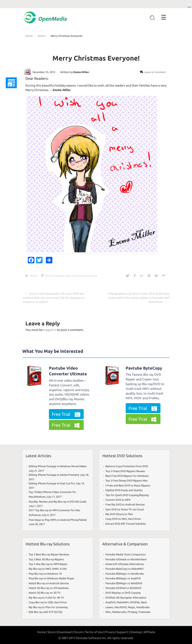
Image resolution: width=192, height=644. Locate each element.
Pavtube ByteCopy (144, 368)
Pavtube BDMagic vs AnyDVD (123, 578)
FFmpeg (132, 612)
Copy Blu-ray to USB (41, 602)
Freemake (145, 612)
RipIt (144, 602)
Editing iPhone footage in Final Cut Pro (52, 483)
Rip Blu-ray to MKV (40, 569)
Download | (65, 632)
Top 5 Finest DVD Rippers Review (125, 471)
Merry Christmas (55, 276)
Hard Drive (134, 519)
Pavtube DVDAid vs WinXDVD (123, 588)
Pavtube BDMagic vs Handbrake (125, 574)
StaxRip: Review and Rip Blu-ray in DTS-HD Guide (58, 502)
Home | (42, 632)
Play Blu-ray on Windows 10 (45, 574)
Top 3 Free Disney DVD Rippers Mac (127, 480)
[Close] (189, 4)
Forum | (79, 632)
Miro (108, 612)
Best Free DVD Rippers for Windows (127, 476)
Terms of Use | (95, 632)
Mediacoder (119, 612)
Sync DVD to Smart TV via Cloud (125, 509)
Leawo (109, 607)
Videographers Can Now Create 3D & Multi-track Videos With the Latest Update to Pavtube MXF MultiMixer (139, 298)
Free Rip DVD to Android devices (125, 504)
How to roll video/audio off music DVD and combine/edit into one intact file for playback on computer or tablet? (54, 298)
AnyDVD (110, 602)
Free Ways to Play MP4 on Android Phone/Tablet (58, 520)
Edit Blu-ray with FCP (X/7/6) (45, 612)
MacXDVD (121, 607)
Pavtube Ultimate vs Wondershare (126, 559)
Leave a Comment (155, 72)
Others (42, 36)
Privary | (110, 632)
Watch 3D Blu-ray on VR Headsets (49, 588)
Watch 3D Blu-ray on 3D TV (45, 593)
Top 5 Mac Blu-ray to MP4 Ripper (48, 564)
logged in (50, 330)
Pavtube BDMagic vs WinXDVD (124, 583)
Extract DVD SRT (115, 524)
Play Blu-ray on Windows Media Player (51, 578)
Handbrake (143, 607)
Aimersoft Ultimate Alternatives (125, 564)
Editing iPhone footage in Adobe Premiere (54, 475)
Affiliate (149, 632)
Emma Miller (81, 72)
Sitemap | (137, 632)
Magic (132, 607)
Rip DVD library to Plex (119, 514)
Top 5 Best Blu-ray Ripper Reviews (49, 554)
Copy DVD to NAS (116, 519)
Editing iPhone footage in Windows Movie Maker (58, 466)
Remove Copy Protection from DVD (127, 466)
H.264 (63, 569)
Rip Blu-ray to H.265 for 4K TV (46, 598)
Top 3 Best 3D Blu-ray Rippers (46, 559)
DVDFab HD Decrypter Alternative (126, 598)
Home (29, 36)
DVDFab (135, 602)
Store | (52, 632)
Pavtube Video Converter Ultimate (68, 371)
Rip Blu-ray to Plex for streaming (48, 607)
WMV (55, 569)
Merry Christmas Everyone (81, 276)
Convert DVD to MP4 (118, 500)
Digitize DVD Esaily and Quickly (124, 490)
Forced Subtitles (136, 524)
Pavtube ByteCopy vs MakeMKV (125, 569)
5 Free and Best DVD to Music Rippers (128, 485)
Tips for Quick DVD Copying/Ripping (127, 495)
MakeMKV (123, 602)
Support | (123, 632)
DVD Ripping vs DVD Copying (123, 593)
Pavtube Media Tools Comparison (126, 554)
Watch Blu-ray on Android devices (49, 583)
